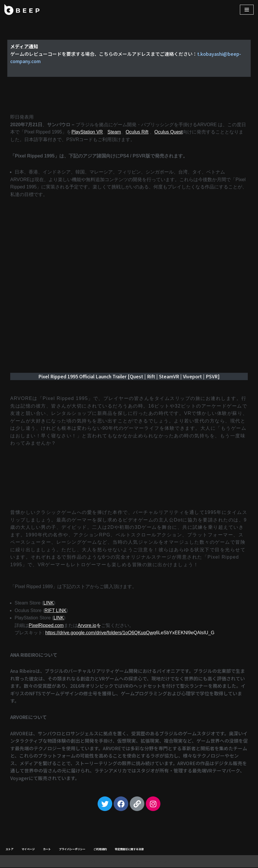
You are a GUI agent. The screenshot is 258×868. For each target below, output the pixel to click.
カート (47, 850)
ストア (9, 850)
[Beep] (22, 9)
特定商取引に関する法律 (129, 850)
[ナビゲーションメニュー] (247, 10)
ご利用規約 (100, 850)
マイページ (28, 850)
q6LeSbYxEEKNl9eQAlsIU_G (130, 633)
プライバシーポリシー (72, 850)
